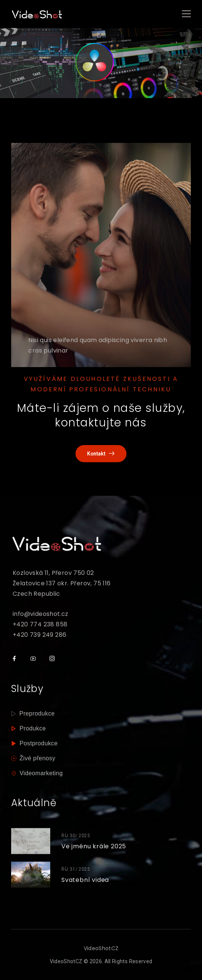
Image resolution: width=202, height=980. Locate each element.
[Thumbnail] (31, 841)
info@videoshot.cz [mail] (41, 614)
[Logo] (37, 14)
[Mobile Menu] (186, 14)
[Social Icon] (14, 658)
